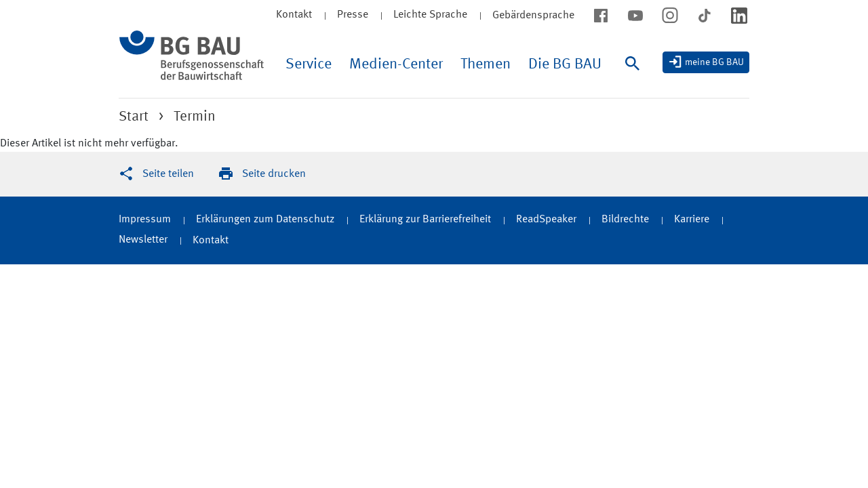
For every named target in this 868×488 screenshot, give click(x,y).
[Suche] (635, 77)
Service (309, 64)
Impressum (145, 220)
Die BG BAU (565, 64)
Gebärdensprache (533, 16)
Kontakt (294, 15)
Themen (486, 64)
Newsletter (143, 240)
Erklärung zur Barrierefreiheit (425, 220)
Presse (353, 15)
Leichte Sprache (430, 15)
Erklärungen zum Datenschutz (265, 220)
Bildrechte (625, 220)
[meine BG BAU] (706, 62)
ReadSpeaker (546, 220)
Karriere (692, 220)
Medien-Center (396, 64)
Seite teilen (168, 174)
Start (134, 117)
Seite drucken (274, 174)
